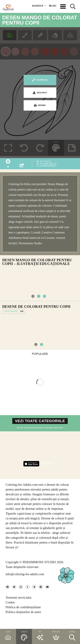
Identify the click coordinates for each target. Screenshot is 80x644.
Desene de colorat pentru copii (36, 310)
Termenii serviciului (19, 607)
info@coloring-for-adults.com (25, 581)
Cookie (10, 612)
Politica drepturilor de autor (23, 622)
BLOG (53, 6)
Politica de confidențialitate (23, 617)
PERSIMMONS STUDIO (39, 569)
